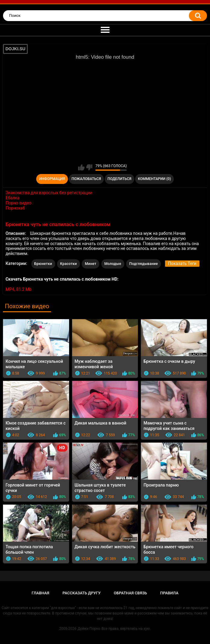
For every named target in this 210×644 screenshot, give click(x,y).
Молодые (113, 264)
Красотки (68, 264)
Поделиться (119, 179)
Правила (169, 593)
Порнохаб (15, 208)
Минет (91, 264)
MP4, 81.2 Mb (18, 289)
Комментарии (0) (154, 179)
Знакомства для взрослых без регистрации (49, 193)
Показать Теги (182, 263)
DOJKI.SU (15, 49)
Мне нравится (81, 167)
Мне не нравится (89, 167)
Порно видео (18, 203)
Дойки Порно (89, 629)
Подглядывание (143, 264)
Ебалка (13, 198)
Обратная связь (130, 593)
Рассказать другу (82, 593)
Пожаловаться (86, 179)
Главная (41, 593)
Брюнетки (43, 264)
